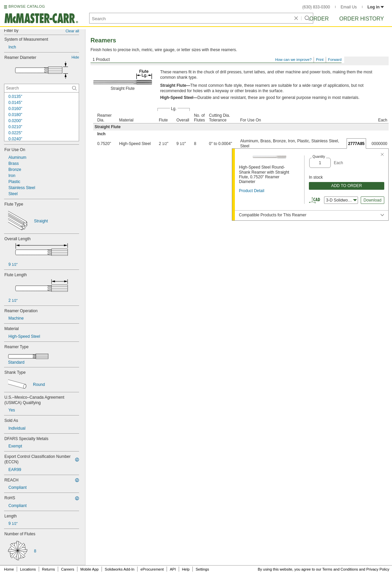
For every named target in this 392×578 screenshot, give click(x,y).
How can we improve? (293, 60)
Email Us (349, 7)
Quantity (319, 157)
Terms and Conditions (340, 569)
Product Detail (252, 191)
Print (320, 60)
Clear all (72, 31)
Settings (202, 569)
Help (186, 569)
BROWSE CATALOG (27, 6)
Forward (335, 60)
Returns (49, 569)
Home (9, 569)
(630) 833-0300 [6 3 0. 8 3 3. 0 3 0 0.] (316, 7)
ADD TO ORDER (347, 186)
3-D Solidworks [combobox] (342, 200)
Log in (376, 7)
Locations (28, 569)
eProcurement (152, 569)
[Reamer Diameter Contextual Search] (42, 88)
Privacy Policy (378, 569)
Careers (67, 569)
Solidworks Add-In (119, 569)
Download (372, 200)
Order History (362, 19)
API (173, 569)
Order (319, 19)
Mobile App (90, 569)
